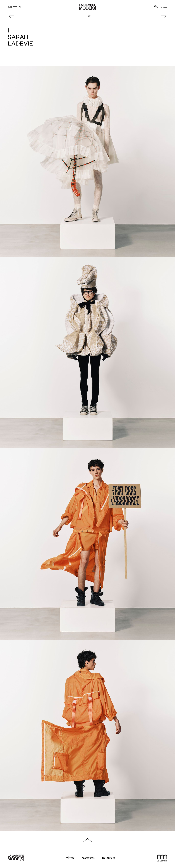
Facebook (88, 857)
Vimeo (70, 857)
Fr (20, 6)
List (87, 16)
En (10, 6)
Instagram (108, 857)
